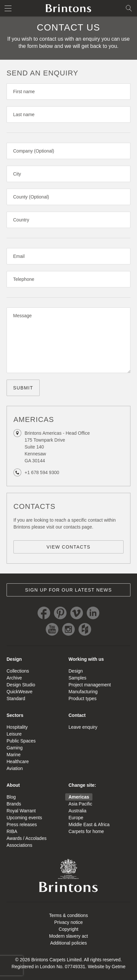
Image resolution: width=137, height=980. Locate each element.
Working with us (86, 659)
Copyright (68, 929)
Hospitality (17, 727)
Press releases (22, 824)
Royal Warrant (21, 811)
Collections (18, 671)
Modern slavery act (68, 936)
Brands (14, 804)
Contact (77, 715)
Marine (14, 755)
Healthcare (18, 761)
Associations (20, 845)
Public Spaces (21, 741)
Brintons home (68, 8)
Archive (14, 678)
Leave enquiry (83, 727)
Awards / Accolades (27, 838)
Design (14, 659)
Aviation (15, 768)
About (13, 785)
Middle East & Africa (89, 824)
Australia (77, 811)
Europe (76, 818)
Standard (16, 699)
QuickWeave (20, 692)
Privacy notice (68, 922)
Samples (77, 678)
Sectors (15, 715)
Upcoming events (24, 818)
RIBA (12, 831)
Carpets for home (86, 831)
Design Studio (21, 685)
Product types (83, 699)
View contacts (68, 547)
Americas (79, 797)
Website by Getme (107, 967)
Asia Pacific (80, 804)
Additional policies (68, 943)
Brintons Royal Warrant (68, 875)
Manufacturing (83, 692)
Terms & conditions (68, 915)
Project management (90, 685)
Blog (11, 797)
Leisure (14, 734)
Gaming (15, 748)
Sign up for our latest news (69, 590)
